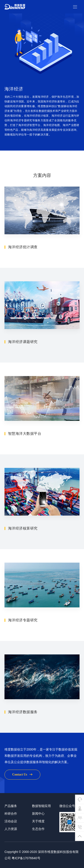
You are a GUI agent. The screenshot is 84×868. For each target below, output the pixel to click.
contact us (23, 786)
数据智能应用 (41, 817)
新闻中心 (38, 825)
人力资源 (11, 840)
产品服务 (11, 817)
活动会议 (11, 832)
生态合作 (38, 840)
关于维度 (38, 832)
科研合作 (11, 825)
